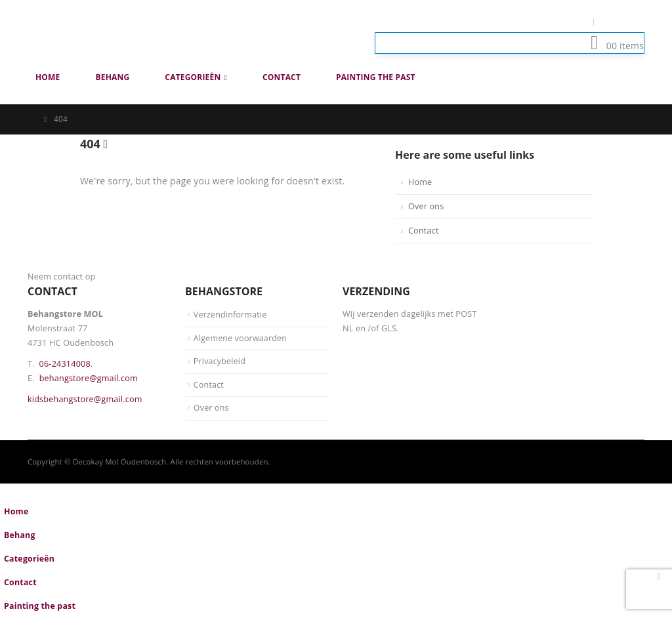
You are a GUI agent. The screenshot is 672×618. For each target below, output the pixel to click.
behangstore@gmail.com (89, 378)
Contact (282, 77)
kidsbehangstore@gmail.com (85, 399)
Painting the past (376, 77)
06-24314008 (65, 364)
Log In (623, 21)
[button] (637, 97)
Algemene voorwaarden (241, 338)
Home (48, 77)
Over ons (426, 206)
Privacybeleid (220, 361)
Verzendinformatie (231, 315)
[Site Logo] (103, 32)
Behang (113, 77)
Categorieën (193, 77)
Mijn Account (557, 21)
